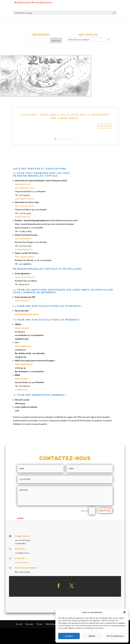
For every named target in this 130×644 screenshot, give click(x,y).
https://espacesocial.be (24, 257)
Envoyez (87, 519)
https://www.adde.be (24, 364)
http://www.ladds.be (23, 238)
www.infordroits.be (23, 184)
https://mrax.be (22, 379)
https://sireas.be (22, 328)
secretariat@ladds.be (24, 249)
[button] (124, 612)
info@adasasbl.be (41, 548)
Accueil (19, 624)
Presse (40, 624)
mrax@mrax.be (21, 390)
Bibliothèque (51, 624)
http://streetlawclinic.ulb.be (27, 314)
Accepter (69, 636)
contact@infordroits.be (25, 199)
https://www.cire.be (23, 346)
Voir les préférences (115, 636)
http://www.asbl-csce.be (25, 188)
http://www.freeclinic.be (24, 206)
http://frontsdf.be (22, 301)
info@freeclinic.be (23, 217)
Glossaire (30, 624)
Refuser (92, 636)
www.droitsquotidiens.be (25, 277)
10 (70, 133)
